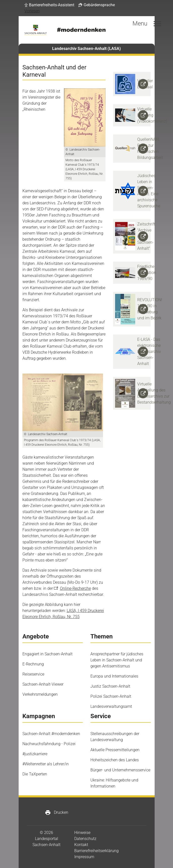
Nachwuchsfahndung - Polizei (49, 744)
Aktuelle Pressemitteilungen (115, 750)
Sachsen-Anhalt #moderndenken (51, 734)
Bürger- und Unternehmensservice (120, 770)
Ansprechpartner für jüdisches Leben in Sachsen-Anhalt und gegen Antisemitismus (117, 660)
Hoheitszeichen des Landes (115, 760)
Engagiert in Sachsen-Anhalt (47, 654)
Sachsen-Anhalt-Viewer (43, 684)
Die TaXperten (35, 774)
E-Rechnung (33, 664)
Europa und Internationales (114, 676)
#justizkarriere (35, 754)
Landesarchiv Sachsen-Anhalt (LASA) (86, 49)
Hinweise (82, 833)
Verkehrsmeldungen (40, 694)
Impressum (84, 857)
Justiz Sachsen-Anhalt (110, 686)
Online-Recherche (75, 588)
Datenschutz (85, 839)
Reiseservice (33, 674)
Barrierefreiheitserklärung (96, 851)
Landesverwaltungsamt (111, 706)
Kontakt (81, 845)
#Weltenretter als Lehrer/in (46, 764)
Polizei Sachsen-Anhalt (111, 696)
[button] (49, 5)
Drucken (57, 813)
